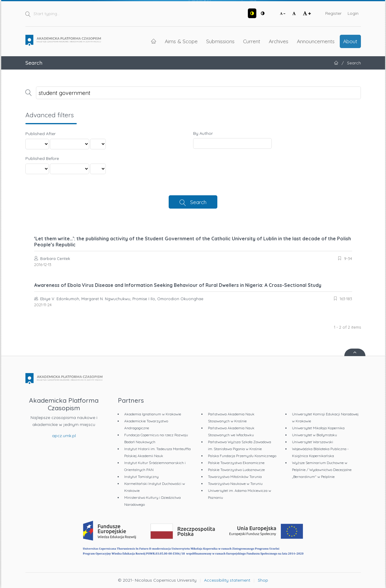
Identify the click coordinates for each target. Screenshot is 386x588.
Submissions (220, 41)
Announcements (316, 41)
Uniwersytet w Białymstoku (315, 435)
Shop (263, 580)
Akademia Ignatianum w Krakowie (153, 414)
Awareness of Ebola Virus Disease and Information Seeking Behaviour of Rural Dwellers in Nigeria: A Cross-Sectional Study (178, 285)
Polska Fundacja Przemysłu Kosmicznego (242, 456)
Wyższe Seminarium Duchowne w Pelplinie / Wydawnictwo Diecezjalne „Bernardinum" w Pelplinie (322, 470)
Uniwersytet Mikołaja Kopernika (318, 428)
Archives (279, 41)
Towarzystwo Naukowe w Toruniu (235, 484)
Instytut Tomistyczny (141, 477)
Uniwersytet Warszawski (313, 442)
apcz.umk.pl (64, 436)
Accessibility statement (227, 580)
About (350, 41)
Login (353, 13)
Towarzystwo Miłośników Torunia (235, 477)
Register (333, 13)
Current (252, 41)
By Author (203, 133)
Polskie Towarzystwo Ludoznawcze (236, 470)
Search (198, 202)
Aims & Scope (181, 41)
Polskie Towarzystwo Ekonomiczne (236, 463)
